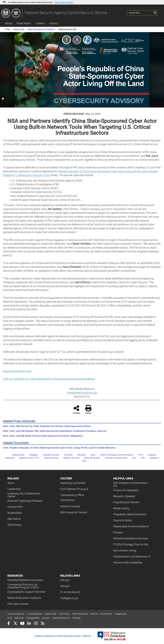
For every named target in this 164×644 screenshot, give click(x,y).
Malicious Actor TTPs (27, 458)
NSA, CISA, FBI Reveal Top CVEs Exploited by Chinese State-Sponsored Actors (47, 426)
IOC (132, 458)
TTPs (139, 455)
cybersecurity (16, 455)
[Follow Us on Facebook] (9, 624)
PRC (141, 458)
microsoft (66, 455)
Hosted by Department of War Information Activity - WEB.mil (63, 636)
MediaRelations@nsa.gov (82, 393)
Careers (40, 23)
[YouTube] (22, 624)
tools (91, 455)
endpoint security (49, 455)
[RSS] (43, 624)
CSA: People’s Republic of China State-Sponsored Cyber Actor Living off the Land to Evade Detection (59, 448)
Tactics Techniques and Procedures (115, 455)
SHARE (76, 410)
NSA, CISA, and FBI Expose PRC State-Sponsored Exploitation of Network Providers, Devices (55, 431)
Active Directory (49, 458)
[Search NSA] (140, 13)
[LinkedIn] (29, 624)
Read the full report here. (17, 371)
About (9, 23)
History (54, 23)
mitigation (32, 455)
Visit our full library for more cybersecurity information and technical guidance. (49, 379)
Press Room (24, 23)
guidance (152, 458)
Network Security (69, 458)
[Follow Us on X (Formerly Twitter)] (15, 624)
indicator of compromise (114, 458)
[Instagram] (36, 624)
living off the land (90, 458)
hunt (82, 461)
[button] (65, 2)
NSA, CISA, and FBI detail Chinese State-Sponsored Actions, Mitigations (43, 436)
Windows (79, 455)
